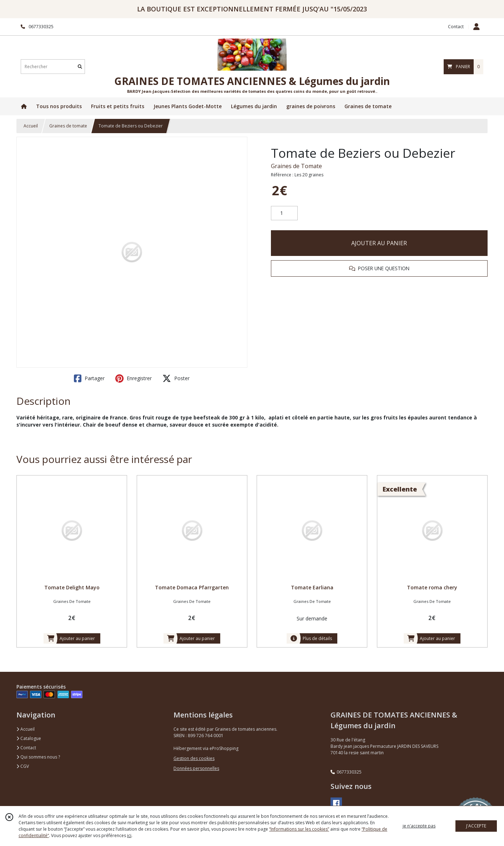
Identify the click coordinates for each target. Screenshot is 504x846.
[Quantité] (284, 213)
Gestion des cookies (194, 758)
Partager (89, 378)
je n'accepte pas (419, 826)
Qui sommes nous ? (38, 757)
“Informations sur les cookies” (299, 829)
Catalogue (29, 738)
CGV (23, 766)
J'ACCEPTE (476, 826)
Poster (176, 378)
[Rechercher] (80, 67)
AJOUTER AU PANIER (379, 243)
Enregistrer (133, 378)
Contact (456, 27)
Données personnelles (196, 768)
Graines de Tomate (296, 166)
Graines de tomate (68, 126)
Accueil (31, 126)
